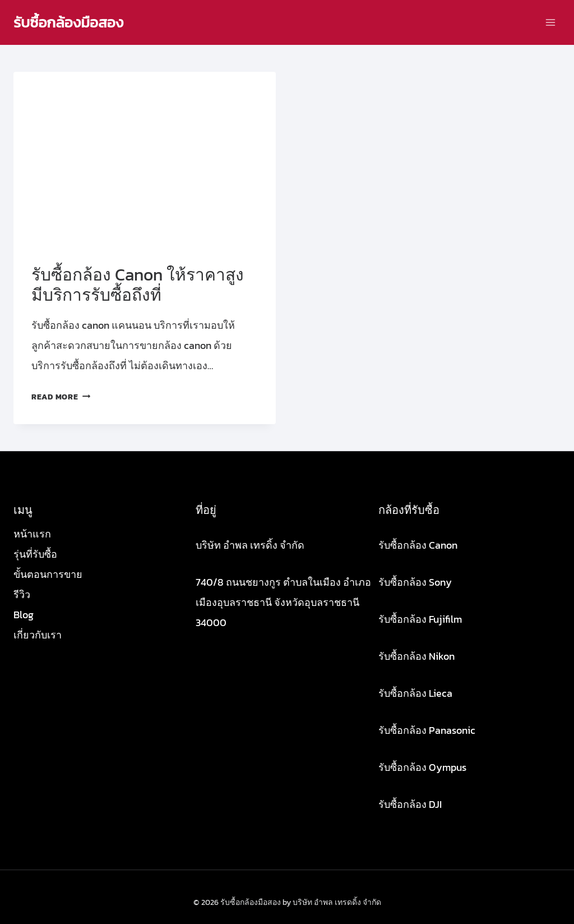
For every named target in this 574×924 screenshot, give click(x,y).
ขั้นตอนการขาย (48, 574)
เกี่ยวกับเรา (38, 635)
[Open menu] (550, 22)
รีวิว (22, 594)
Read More (61, 397)
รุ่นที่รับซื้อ (35, 554)
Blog (24, 615)
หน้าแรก (32, 534)
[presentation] (145, 159)
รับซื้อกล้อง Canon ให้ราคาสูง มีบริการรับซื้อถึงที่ (138, 285)
